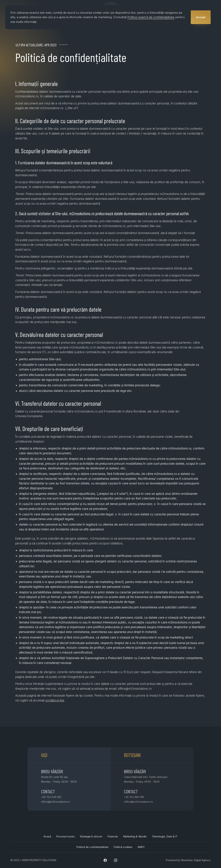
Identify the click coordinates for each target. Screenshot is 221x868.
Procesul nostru (65, 836)
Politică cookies (123, 847)
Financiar (113, 836)
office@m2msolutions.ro (56, 802)
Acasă (47, 836)
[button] (201, 17)
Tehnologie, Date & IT (165, 836)
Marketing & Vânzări (135, 836)
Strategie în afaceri (91, 836)
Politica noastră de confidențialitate (151, 17)
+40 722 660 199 (134, 797)
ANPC (141, 847)
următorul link (55, 700)
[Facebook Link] (105, 860)
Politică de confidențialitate (92, 847)
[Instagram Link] (116, 860)
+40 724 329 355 (51, 797)
